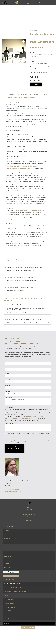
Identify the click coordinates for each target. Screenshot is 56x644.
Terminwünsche (8, 398)
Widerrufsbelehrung (12, 442)
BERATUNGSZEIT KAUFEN (9, 14)
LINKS (6, 623)
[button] (28, 3)
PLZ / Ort (7, 373)
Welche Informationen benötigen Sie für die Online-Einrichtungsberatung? (25, 264)
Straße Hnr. (7, 367)
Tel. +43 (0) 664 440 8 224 (29, 514)
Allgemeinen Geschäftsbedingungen (23, 440)
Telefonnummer (8, 379)
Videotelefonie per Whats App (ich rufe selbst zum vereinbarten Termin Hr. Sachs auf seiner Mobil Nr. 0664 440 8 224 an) (27, 414)
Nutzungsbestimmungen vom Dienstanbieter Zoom (19, 418)
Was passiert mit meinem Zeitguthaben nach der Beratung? (21, 284)
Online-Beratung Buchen (12, 588)
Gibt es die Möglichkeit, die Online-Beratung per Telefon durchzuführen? (24, 326)
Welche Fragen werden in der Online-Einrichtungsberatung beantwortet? (25, 267)
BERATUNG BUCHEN (22, 14)
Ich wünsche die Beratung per (11, 408)
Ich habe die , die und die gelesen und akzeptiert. (28, 441)
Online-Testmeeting (23, 134)
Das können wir (9, 606)
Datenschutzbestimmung (42, 440)
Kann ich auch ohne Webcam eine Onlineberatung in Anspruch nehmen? (24, 320)
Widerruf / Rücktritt (11, 540)
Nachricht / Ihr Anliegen (10, 423)
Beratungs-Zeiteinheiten (26, 149)
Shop (6, 555)
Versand (7, 567)
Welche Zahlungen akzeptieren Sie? (16, 291)
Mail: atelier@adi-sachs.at (12, 489)
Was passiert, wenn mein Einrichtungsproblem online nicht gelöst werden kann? (26, 274)
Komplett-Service (10, 614)
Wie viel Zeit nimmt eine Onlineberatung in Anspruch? (20, 277)
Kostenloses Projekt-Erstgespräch (15, 597)
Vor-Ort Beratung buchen (13, 593)
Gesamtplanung (9, 610)
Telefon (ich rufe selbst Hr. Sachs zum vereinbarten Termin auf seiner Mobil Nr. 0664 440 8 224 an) (28, 410)
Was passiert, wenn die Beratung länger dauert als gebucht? (21, 281)
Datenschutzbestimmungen (35, 417)
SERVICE (44, 14)
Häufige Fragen (9, 618)
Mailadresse (7, 386)
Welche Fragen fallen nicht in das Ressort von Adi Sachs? (21, 271)
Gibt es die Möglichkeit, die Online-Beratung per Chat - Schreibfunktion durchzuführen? (28, 323)
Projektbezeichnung (9, 392)
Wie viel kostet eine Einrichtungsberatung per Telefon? (20, 287)
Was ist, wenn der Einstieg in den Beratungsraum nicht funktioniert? (23, 313)
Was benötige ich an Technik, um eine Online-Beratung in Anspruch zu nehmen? (26, 305)
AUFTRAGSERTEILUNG (35, 14)
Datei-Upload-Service (22, 211)
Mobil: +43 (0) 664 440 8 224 (13, 492)
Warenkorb (8, 559)
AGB (5, 535)
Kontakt (29, 520)
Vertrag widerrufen (28, 636)
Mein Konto (8, 572)
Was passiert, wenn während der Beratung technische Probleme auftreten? (25, 316)
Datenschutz (8, 544)
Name (6, 361)
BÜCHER (51, 14)
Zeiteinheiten (9, 229)
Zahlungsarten (9, 563)
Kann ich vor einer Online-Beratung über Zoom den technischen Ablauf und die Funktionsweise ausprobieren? (26, 309)
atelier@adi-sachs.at (29, 517)
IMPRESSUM (8, 531)
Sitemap (7, 627)
